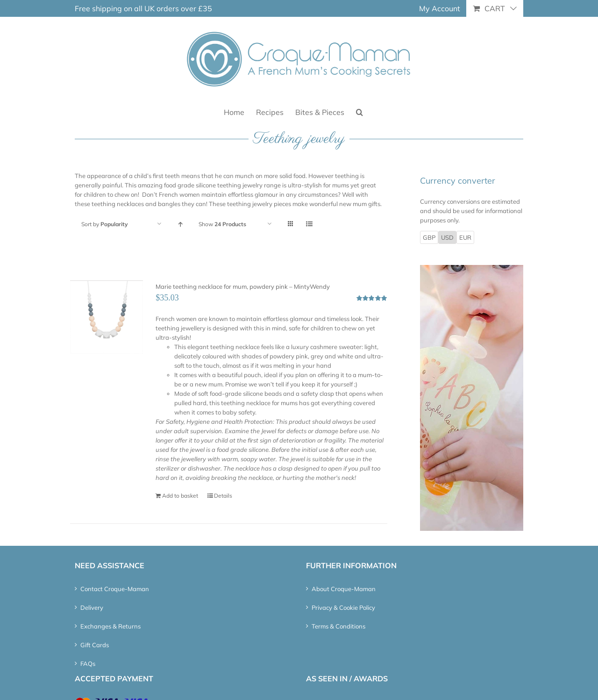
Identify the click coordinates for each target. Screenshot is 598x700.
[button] (360, 111)
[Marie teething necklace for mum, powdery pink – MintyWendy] (107, 317)
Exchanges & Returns (110, 626)
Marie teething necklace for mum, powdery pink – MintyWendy (243, 286)
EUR (465, 237)
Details (223, 496)
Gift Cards (95, 645)
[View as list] (309, 224)
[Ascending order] (180, 224)
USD (447, 237)
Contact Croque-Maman (115, 589)
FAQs (88, 664)
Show (222, 224)
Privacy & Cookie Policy (343, 607)
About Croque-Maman (344, 589)
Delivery (92, 607)
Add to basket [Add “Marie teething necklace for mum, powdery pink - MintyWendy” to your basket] (180, 496)
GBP (429, 237)
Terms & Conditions (338, 626)
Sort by (105, 224)
